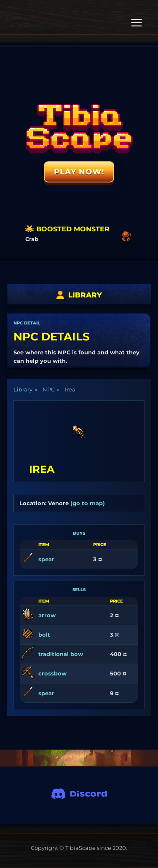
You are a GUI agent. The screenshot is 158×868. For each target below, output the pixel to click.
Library (23, 389)
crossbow (52, 673)
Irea (70, 389)
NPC (49, 389)
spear (46, 559)
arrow (47, 615)
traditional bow (61, 654)
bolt (44, 635)
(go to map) (88, 503)
